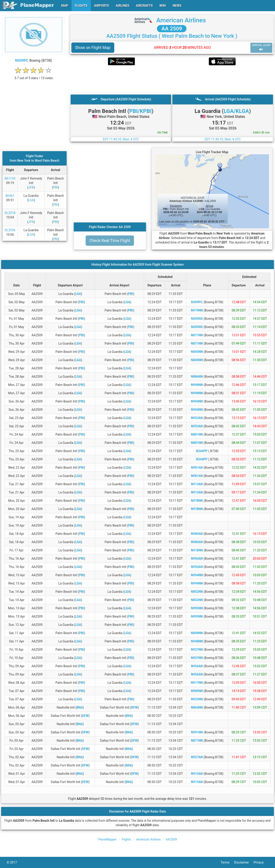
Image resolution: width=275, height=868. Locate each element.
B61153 (10, 178)
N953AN (197, 418)
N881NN (197, 434)
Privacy (261, 862)
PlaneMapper (107, 839)
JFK (31, 187)
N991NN (197, 732)
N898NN (197, 633)
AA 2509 (172, 29)
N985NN (197, 691)
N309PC (22, 60)
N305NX (197, 319)
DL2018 (10, 213)
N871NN (197, 335)
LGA (31, 200)
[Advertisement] (172, 80)
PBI (56, 187)
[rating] (34, 76)
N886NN (197, 377)
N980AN (197, 534)
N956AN (197, 666)
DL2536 (10, 230)
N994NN (197, 575)
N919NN (197, 310)
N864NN (197, 707)
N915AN (197, 774)
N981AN (197, 468)
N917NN (197, 683)
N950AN (197, 559)
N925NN (197, 699)
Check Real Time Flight (110, 240)
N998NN (197, 385)
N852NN (197, 592)
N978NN (197, 501)
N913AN (197, 484)
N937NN (197, 650)
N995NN (197, 608)
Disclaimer (244, 862)
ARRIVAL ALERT (261, 48)
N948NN (197, 641)
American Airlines (181, 20)
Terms (227, 862)
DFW (134, 707)
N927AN (197, 757)
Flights (126, 839)
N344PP (202, 451)
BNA (80, 707)
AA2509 (171, 839)
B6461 (10, 196)
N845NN (197, 352)
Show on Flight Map (93, 48)
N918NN (197, 550)
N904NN (197, 401)
